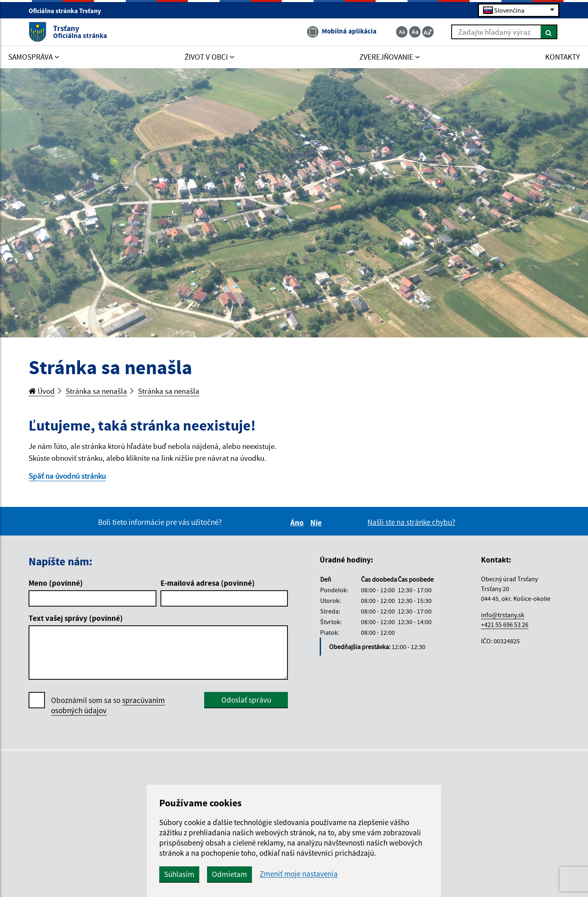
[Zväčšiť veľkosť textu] (428, 32)
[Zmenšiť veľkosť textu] (402, 32)
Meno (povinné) (56, 583)
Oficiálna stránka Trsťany (68, 11)
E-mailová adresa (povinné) (208, 583)
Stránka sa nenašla (96, 391)
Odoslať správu (246, 700)
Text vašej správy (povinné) (76, 618)
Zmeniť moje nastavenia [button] (299, 874)
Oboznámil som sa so (108, 705)
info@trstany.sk (503, 615)
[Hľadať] (549, 32)
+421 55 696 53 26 (505, 625)
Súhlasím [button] (179, 874)
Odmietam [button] (229, 874)
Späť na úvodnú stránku (67, 476)
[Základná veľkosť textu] (415, 32)
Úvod (42, 391)
